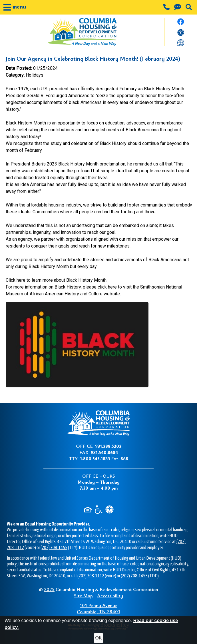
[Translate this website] (181, 42)
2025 (49, 589)
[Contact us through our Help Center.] (178, 8)
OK (98, 638)
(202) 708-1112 (91, 576)
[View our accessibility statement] (181, 34)
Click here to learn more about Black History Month (56, 280)
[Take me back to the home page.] (82, 32)
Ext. (104, 458)
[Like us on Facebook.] (181, 23)
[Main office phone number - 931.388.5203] (167, 8)
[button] (15, 7)
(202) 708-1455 (54, 547)
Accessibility (110, 595)
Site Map (83, 595)
